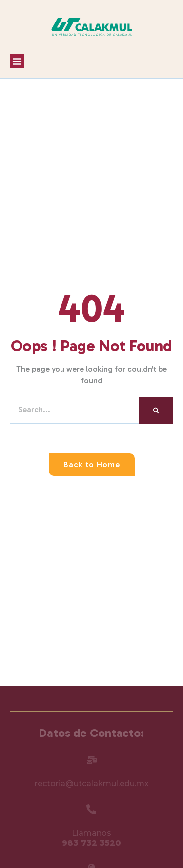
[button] (17, 61)
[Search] (156, 410)
